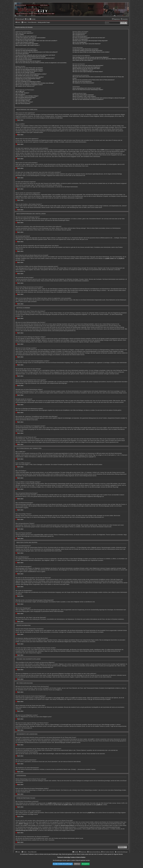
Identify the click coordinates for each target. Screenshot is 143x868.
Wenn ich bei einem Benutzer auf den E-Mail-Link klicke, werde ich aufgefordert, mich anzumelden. (41, 63)
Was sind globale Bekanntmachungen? (26, 97)
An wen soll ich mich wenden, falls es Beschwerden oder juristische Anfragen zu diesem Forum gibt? (99, 98)
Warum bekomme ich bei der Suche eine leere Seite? (86, 69)
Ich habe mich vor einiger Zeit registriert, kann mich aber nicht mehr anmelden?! (36, 41)
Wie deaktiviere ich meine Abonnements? (83, 83)
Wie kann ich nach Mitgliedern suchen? (83, 70)
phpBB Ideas (91, 813)
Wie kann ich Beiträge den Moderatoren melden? (28, 82)
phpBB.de (122, 258)
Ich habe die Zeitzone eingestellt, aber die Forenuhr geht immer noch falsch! (35, 55)
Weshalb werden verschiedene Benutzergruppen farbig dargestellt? (90, 41)
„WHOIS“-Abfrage (23, 824)
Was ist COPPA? (20, 35)
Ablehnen (77, 864)
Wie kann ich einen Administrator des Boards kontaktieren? (88, 99)
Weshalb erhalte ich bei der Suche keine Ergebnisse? (86, 67)
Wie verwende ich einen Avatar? (24, 60)
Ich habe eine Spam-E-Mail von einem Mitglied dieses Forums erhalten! (91, 52)
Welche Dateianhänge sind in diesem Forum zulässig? (87, 88)
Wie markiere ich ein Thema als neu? (25, 86)
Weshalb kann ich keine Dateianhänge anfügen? (28, 79)
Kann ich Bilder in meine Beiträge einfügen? (27, 96)
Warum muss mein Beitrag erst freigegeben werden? (29, 85)
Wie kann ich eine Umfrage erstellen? (25, 72)
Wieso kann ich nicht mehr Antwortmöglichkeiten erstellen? (31, 74)
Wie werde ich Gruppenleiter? (80, 39)
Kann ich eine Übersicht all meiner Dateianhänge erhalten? (88, 90)
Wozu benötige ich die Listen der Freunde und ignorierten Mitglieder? (91, 57)
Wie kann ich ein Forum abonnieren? (82, 81)
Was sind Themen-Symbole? (23, 104)
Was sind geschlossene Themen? (24, 102)
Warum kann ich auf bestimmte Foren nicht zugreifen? (30, 77)
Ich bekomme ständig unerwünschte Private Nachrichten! (87, 50)
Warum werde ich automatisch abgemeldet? (27, 44)
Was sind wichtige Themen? (23, 100)
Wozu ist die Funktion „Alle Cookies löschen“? (28, 45)
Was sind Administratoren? (80, 33)
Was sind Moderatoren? (79, 35)
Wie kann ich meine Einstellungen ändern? (27, 50)
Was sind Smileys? (20, 94)
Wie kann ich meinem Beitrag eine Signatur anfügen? (29, 71)
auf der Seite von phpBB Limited (63, 805)
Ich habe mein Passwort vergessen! (25, 42)
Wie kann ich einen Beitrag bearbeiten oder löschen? (29, 69)
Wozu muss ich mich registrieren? (24, 33)
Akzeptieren (86, 864)
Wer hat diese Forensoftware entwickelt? (83, 95)
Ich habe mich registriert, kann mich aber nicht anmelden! (30, 38)
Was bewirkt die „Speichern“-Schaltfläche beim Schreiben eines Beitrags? (35, 83)
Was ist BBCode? (20, 91)
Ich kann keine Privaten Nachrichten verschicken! (85, 49)
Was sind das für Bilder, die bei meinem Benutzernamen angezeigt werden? (35, 58)
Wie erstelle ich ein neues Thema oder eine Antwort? (29, 68)
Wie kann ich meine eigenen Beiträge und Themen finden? (88, 72)
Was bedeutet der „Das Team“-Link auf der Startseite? (87, 44)
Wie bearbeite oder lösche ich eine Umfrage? (27, 75)
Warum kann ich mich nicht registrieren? (26, 36)
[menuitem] (27, 19)
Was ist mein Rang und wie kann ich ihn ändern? (28, 61)
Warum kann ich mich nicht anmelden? (26, 39)
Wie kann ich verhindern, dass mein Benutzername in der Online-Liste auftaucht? (37, 52)
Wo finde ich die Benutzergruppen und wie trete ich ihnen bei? (89, 38)
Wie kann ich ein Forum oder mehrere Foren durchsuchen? (88, 65)
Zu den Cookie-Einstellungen (63, 864)
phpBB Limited (109, 258)
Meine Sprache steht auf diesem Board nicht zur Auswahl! (31, 57)
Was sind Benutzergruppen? (80, 36)
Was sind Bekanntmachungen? (24, 99)
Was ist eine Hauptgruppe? (80, 42)
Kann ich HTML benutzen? (22, 93)
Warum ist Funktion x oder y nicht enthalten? (84, 96)
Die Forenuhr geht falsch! (22, 53)
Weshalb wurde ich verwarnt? (23, 80)
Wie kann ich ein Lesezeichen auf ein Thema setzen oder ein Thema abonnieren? (94, 80)
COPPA (102, 150)
